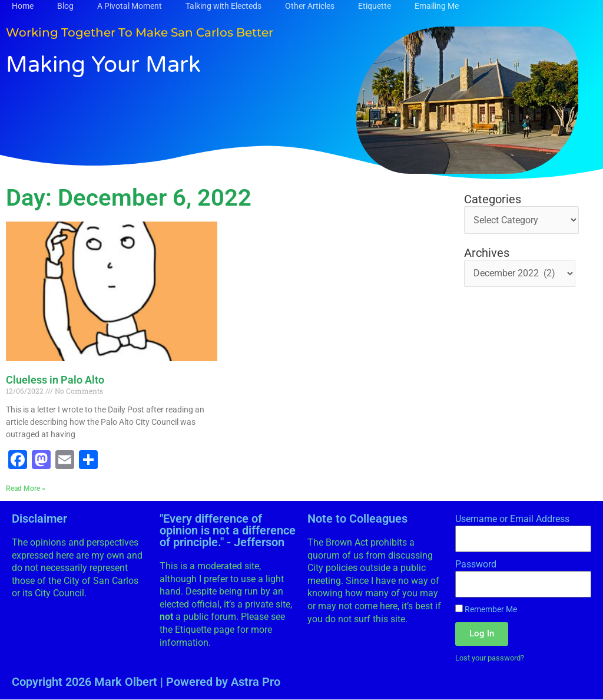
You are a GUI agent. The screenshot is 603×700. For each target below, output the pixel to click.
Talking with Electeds (223, 6)
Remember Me (486, 610)
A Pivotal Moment (130, 6)
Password (476, 564)
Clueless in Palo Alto (55, 380)
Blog (65, 6)
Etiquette (375, 6)
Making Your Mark (108, 64)
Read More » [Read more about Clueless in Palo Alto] (26, 488)
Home (23, 6)
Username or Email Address (512, 519)
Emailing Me (437, 6)
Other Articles (310, 6)
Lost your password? (494, 658)
